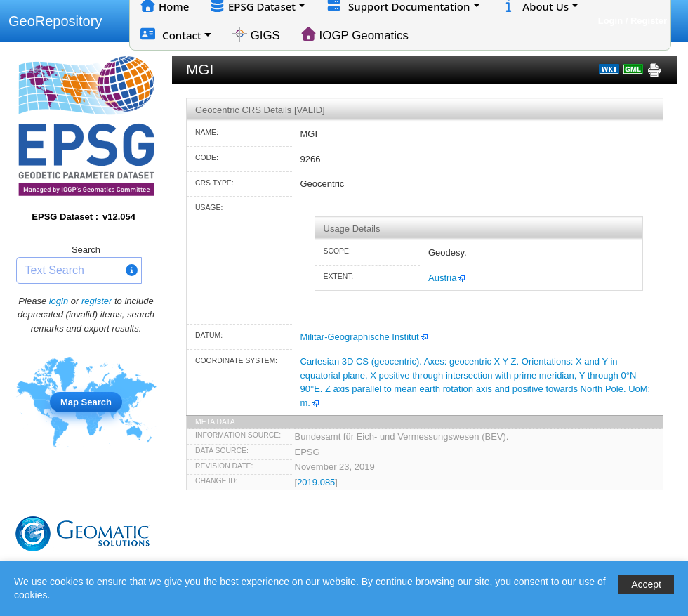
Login (610, 21)
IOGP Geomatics (355, 34)
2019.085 (316, 482)
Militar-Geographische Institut (360, 337)
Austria (442, 278)
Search (86, 250)
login (59, 301)
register (97, 301)
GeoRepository (55, 21)
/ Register (646, 21)
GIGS (256, 34)
